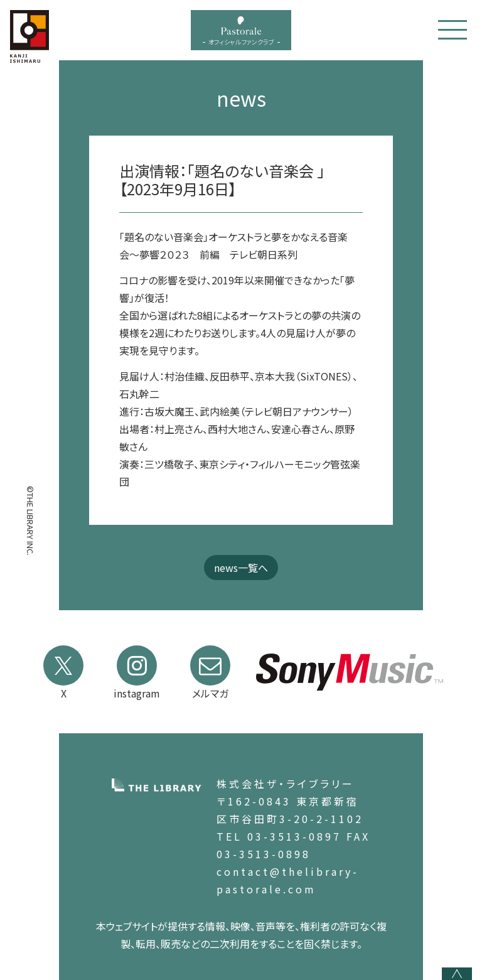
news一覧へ (241, 568)
